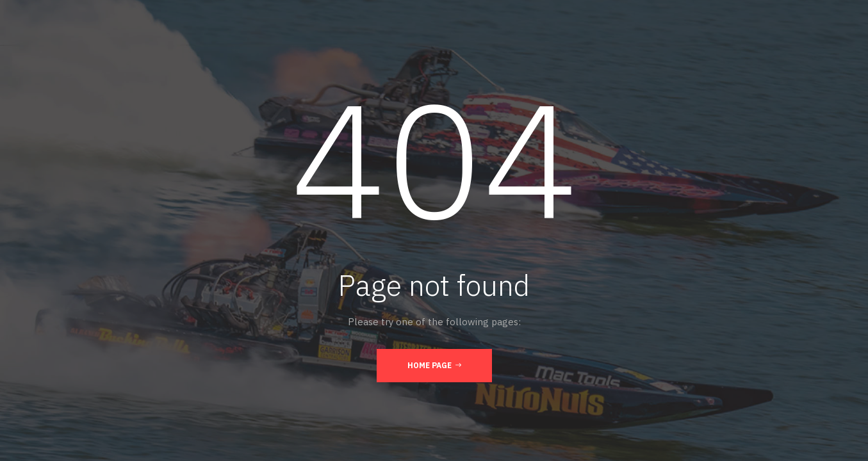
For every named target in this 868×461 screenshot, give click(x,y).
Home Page (434, 365)
